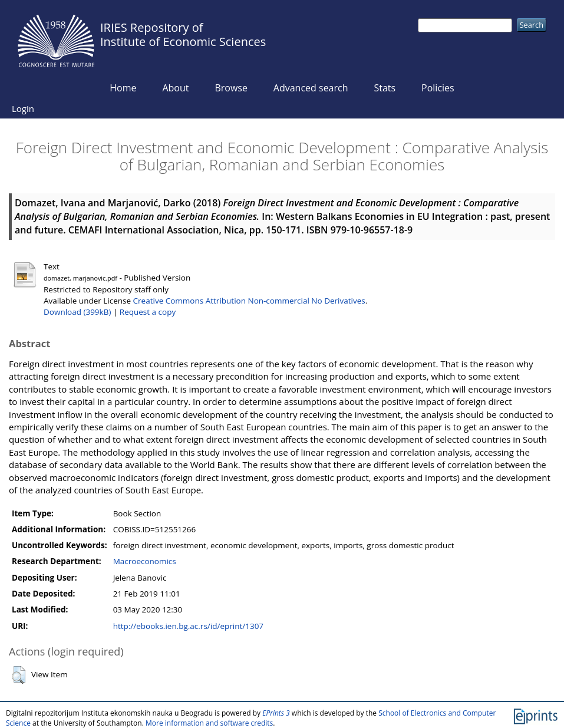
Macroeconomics (145, 561)
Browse (231, 88)
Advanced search (311, 88)
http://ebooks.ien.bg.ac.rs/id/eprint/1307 (188, 626)
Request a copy (148, 312)
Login (23, 108)
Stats (385, 88)
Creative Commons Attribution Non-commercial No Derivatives (249, 301)
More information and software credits (209, 723)
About (175, 88)
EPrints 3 (276, 713)
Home (123, 88)
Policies (438, 88)
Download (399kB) (77, 312)
